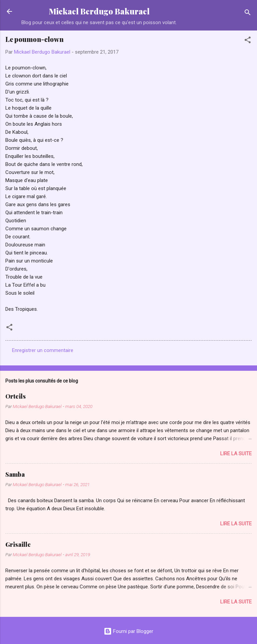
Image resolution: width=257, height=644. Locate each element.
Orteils (16, 396)
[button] (248, 41)
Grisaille (18, 544)
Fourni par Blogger (128, 631)
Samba (15, 474)
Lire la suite (236, 454)
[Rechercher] (248, 14)
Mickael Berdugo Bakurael (99, 11)
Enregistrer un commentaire (43, 350)
